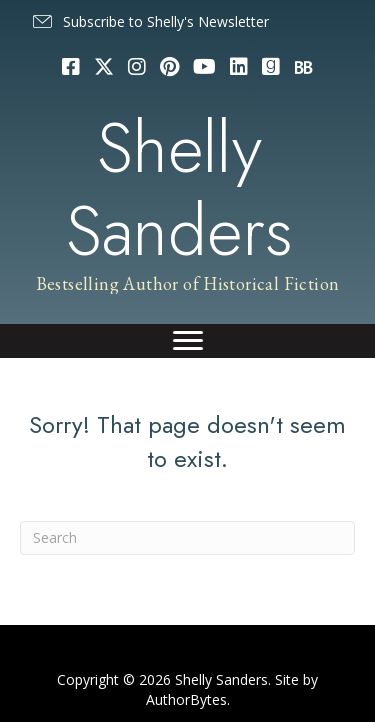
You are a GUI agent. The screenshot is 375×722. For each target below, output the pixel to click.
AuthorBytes (186, 699)
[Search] (187, 538)
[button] (149, 22)
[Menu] (188, 341)
